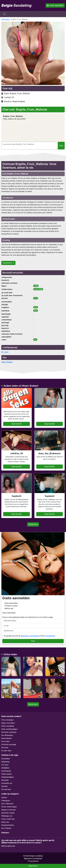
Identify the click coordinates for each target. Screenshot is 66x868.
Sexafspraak (6, 771)
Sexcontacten (7, 738)
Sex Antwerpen (7, 735)
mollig (36, 286)
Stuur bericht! (17, 424)
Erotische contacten (9, 732)
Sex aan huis (6, 789)
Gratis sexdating (8, 726)
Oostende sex (7, 783)
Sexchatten (6, 759)
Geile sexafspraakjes (9, 729)
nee (35, 340)
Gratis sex (5, 822)
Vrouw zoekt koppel (9, 807)
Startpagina (5, 19)
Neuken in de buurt (8, 810)
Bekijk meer (33, 524)
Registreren (8, 263)
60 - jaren (5, 352)
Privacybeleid (50, 636)
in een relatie (38, 289)
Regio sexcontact (8, 723)
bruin (36, 307)
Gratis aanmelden (55, 5)
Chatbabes (5, 768)
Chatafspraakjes (8, 777)
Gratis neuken (7, 774)
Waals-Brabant (7, 362)
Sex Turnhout (6, 828)
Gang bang (5, 762)
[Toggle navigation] (4, 14)
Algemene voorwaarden (30, 636)
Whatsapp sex (7, 816)
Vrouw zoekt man (8, 819)
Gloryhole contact (8, 813)
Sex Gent (5, 748)
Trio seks (5, 765)
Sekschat (5, 780)
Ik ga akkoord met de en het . (29, 636)
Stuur (61, 146)
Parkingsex (6, 801)
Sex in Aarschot (7, 804)
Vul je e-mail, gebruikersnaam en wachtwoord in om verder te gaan (33, 619)
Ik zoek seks (6, 751)
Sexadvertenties (8, 825)
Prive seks (5, 741)
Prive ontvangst (7, 720)
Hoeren (4, 797)
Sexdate (5, 786)
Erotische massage (9, 744)
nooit (36, 298)
